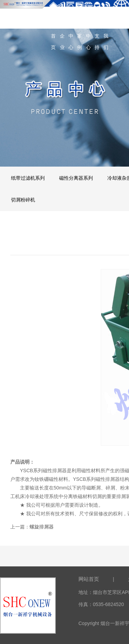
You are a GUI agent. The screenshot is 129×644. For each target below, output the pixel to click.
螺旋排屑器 (42, 527)
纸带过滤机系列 (28, 178)
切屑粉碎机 (23, 200)
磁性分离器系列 (76, 178)
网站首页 (89, 579)
